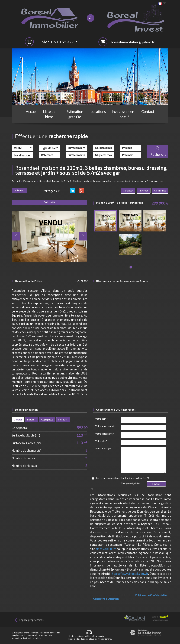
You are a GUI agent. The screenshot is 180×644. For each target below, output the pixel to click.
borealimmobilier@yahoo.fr (133, 42)
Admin (38, 638)
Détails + (32, 420)
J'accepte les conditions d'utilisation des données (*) (122, 478)
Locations (99, 117)
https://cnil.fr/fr (106, 549)
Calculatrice (161, 191)
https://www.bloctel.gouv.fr (130, 574)
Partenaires (29, 638)
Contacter (130, 191)
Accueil (30, 117)
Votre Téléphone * (105, 434)
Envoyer (156, 484)
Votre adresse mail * (105, 428)
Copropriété (47, 420)
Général (18, 420)
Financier (63, 420)
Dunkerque (30, 181)
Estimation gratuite (75, 117)
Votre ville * (101, 441)
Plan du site (25, 635)
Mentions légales (39, 635)
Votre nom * (101, 419)
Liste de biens (49, 117)
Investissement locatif (125, 117)
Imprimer (145, 191)
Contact (150, 117)
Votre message (103, 448)
